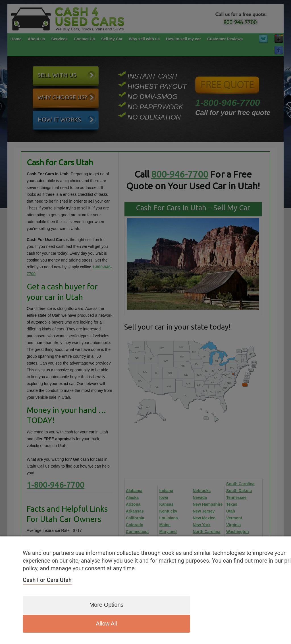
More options (94, 624)
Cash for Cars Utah (47, 600)
